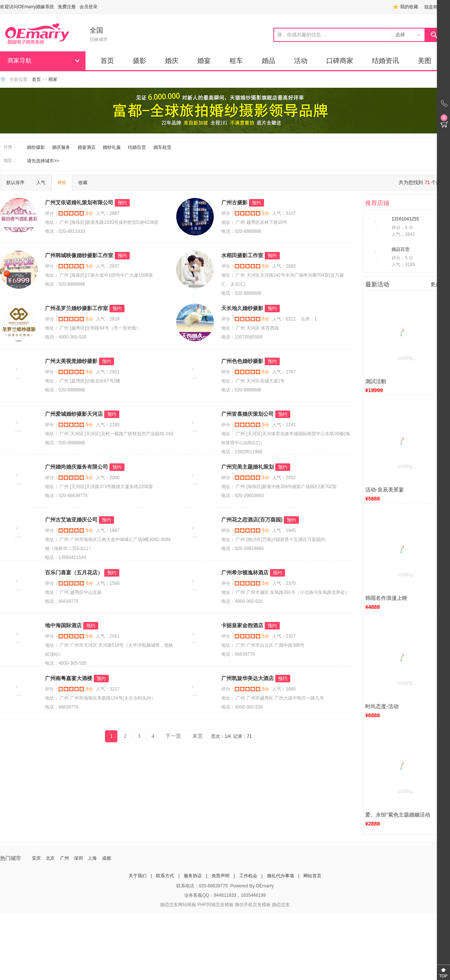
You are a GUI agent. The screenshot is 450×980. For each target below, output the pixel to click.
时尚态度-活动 (382, 706)
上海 (92, 858)
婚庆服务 (61, 147)
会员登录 (88, 7)
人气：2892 (284, 266)
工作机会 (248, 876)
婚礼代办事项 (280, 876)
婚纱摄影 (36, 147)
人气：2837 (108, 266)
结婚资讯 (385, 61)
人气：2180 (108, 425)
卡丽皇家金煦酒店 (242, 625)
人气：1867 (108, 530)
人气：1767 (284, 372)
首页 (107, 61)
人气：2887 (108, 213)
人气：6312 (284, 319)
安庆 (36, 858)
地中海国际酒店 (63, 625)
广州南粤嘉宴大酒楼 (69, 678)
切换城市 (99, 39)
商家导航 (19, 61)
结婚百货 (137, 147)
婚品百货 (400, 249)
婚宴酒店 (87, 147)
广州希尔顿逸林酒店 (245, 572)
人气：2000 (108, 478)
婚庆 (172, 61)
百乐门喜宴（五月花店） (74, 572)
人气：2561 (108, 636)
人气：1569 (108, 583)
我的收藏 (409, 7)
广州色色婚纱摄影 (242, 361)
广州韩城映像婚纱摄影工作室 (79, 255)
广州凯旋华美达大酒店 (247, 678)
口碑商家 (340, 61)
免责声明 (220, 876)
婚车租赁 (162, 147)
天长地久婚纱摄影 (242, 308)
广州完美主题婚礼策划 (247, 467)
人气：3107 (284, 213)
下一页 (173, 736)
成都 (106, 858)
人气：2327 (284, 636)
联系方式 (165, 876)
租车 (236, 61)
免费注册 (67, 7)
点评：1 (309, 319)
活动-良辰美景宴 (385, 490)
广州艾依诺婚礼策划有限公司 (79, 202)
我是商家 (433, 7)
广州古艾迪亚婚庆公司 (71, 520)
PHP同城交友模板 (215, 905)
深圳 (78, 858)
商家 (53, 79)
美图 (424, 61)
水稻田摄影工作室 (242, 255)
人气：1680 (284, 689)
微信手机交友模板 (253, 905)
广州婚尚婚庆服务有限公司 (76, 467)
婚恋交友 (281, 905)
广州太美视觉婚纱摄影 (71, 361)
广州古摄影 (234, 202)
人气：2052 (284, 478)
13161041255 (405, 219)
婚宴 (204, 61)
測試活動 (376, 381)
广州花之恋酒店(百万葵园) (252, 520)
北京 (50, 858)
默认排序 (15, 183)
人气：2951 (108, 372)
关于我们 (138, 876)
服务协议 (193, 876)
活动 (301, 61)
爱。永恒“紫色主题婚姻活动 (398, 815)
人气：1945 (284, 530)
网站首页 (312, 876)
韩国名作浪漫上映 (386, 598)
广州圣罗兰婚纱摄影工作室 (76, 308)
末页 (198, 736)
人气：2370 (284, 583)
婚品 (268, 61)
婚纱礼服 (112, 147)
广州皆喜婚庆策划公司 (247, 414)
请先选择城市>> (43, 161)
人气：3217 (108, 689)
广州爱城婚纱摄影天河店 (74, 414)
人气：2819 (108, 319)
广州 (64, 858)
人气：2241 (284, 425)
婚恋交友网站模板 (178, 905)
